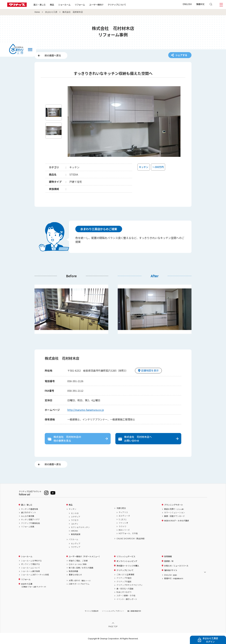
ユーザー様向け (96, 5)
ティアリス (123, 512)
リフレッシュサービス (126, 556)
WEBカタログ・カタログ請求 (177, 521)
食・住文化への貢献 (125, 589)
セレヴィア (76, 544)
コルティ (75, 524)
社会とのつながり (124, 592)
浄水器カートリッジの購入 (128, 566)
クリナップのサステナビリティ (130, 585)
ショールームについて (30, 568)
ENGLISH (187, 4)
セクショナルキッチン (80, 527)
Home (37, 12)
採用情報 (168, 556)
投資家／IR (169, 561)
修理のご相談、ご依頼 (78, 561)
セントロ (75, 513)
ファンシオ (123, 523)
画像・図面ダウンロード (175, 516)
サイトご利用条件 (92, 611)
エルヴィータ (124, 516)
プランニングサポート (174, 505)
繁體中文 (200, 4)
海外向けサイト (171, 570)
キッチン (73, 509)
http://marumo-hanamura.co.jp (86, 410)
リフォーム (80, 5)
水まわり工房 (51, 12)
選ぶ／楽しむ (27, 505)
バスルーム (73, 539)
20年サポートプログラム (79, 584)
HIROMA (74, 531)
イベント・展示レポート (127, 599)
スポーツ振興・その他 (126, 595)
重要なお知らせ (75, 575)
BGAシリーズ (124, 530)
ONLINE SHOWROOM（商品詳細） (131, 538)
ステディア (76, 517)
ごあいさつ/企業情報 (125, 574)
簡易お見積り (175, 509)
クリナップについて (117, 5)
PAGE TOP (113, 626)
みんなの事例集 (28, 516)
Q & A (78, 564)
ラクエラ (75, 520)
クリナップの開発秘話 (30, 523)
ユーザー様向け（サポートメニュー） (85, 556)
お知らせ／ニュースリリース (176, 566)
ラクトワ (122, 526)
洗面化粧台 (121, 508)
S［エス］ (123, 519)
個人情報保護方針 (134, 611)
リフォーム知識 (28, 527)
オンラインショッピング (127, 561)
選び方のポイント (29, 512)
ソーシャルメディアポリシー (113, 611)
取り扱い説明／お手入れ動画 (81, 568)
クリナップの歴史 (124, 582)
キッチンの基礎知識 (30, 509)
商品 (71, 505)
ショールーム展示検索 (30, 571)
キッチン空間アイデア (30, 520)
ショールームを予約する (31, 561)
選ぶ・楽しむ (40, 5)
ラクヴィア (76, 547)
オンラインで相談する (30, 564)
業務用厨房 (76, 534)
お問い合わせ (80, 580)
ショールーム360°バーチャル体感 (35, 575)
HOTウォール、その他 (128, 533)
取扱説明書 (73, 571)
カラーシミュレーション (175, 512)
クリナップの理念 (124, 578)
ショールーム (64, 5)
